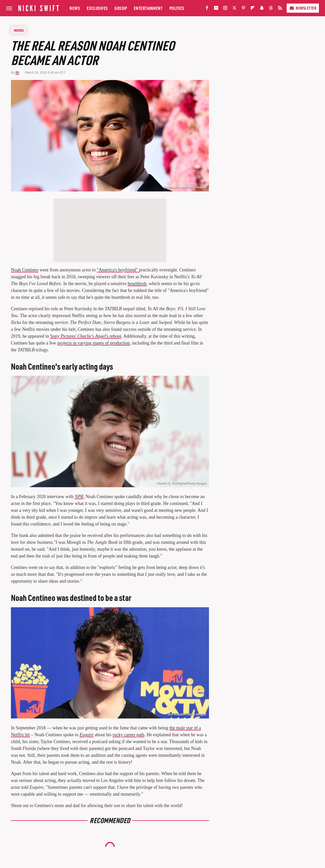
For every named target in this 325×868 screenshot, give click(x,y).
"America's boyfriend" (118, 270)
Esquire (86, 735)
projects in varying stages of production (93, 343)
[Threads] (271, 9)
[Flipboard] (253, 9)
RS (17, 72)
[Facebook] (207, 9)
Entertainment (148, 8)
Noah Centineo (25, 270)
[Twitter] (234, 9)
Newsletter (303, 8)
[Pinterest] (243, 9)
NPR (79, 497)
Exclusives (97, 8)
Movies (19, 30)
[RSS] (280, 9)
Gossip (121, 8)
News (75, 8)
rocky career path (128, 735)
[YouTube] (216, 9)
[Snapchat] (262, 9)
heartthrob (137, 284)
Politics (177, 8)
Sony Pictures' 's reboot (86, 336)
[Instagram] (225, 9)
